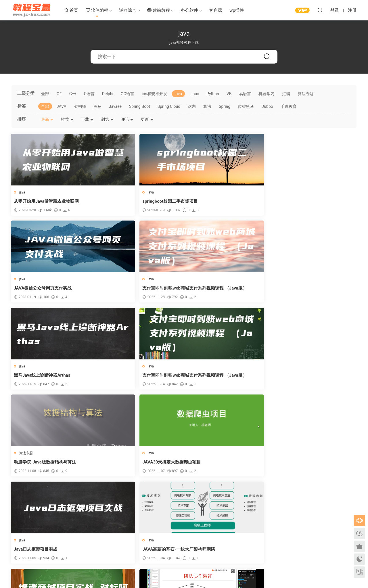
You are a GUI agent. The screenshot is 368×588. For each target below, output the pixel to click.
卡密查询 (106, 544)
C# (59, 94)
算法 (207, 106)
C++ (73, 94)
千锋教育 (289, 106)
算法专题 (306, 94)
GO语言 (128, 94)
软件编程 (97, 11)
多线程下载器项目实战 (299, 464)
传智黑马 (246, 106)
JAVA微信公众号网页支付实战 (219, 201)
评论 (127, 119)
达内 (192, 106)
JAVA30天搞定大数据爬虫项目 (307, 289)
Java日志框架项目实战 (36, 377)
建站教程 (159, 11)
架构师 (80, 106)
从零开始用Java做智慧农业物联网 (47, 201)
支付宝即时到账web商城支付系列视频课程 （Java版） (314, 201)
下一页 (197, 494)
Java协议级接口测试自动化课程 (45, 464)
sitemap (74, 569)
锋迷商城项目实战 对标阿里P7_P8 (222, 377)
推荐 (67, 119)
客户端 (215, 10)
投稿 (190, 553)
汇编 (286, 94)
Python (213, 94)
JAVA (62, 106)
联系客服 (194, 544)
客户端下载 (195, 536)
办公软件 (189, 10)
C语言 (89, 94)
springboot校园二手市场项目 (130, 201)
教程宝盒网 (32, 10)
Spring (225, 106)
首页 (71, 11)
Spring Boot (140, 106)
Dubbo (267, 106)
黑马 (97, 106)
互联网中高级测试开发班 (301, 377)
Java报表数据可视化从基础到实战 (135, 464)
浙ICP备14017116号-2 (99, 569)
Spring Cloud (169, 106)
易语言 (245, 94)
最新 (47, 119)
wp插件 (237, 10)
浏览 (107, 119)
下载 (87, 119)
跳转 (226, 494)
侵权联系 (106, 553)
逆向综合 (128, 10)
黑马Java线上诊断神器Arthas (43, 289)
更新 (147, 119)
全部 (45, 94)
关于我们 (106, 536)
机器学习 (267, 94)
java (178, 94)
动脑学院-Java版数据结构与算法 (221, 289)
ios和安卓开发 (155, 94)
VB (229, 94)
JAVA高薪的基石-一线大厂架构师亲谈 (138, 377)
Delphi (108, 94)
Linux (194, 94)
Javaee (115, 106)
